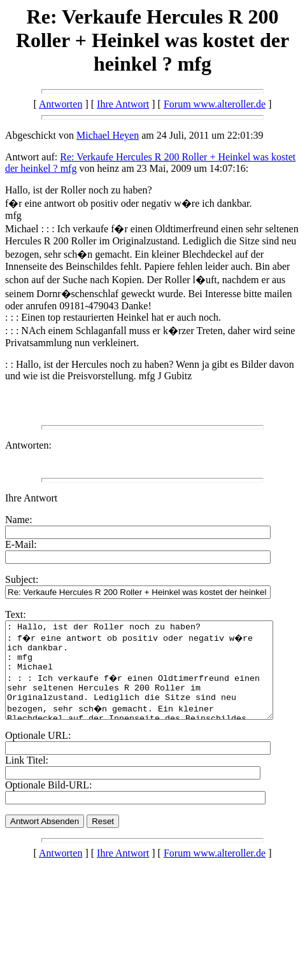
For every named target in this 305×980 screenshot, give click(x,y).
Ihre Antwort (123, 104)
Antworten (60, 104)
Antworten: (28, 445)
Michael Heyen (108, 135)
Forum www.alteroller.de (215, 104)
